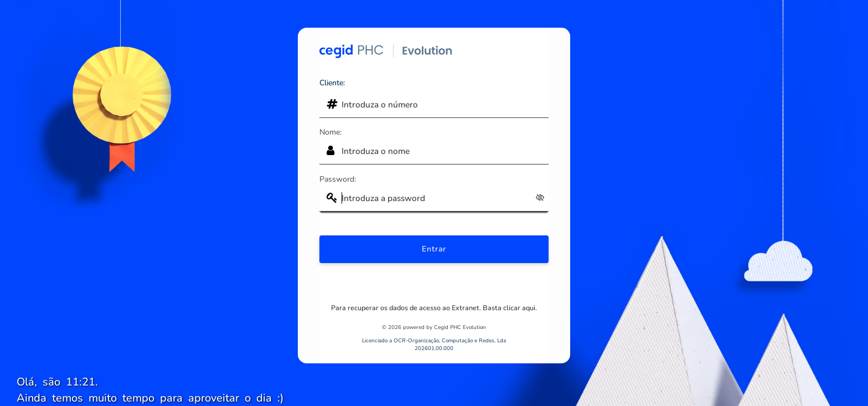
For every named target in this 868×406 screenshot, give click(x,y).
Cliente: (332, 83)
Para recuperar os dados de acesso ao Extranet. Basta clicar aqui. (434, 308)
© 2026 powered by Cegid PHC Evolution (434, 327)
